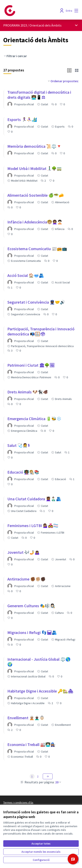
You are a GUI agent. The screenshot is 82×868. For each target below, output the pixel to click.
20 (58, 782)
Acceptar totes (41, 844)
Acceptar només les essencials (41, 852)
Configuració (41, 860)
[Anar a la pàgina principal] (31, 11)
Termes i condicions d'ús (18, 803)
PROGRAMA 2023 (15, 25)
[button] (69, 70)
